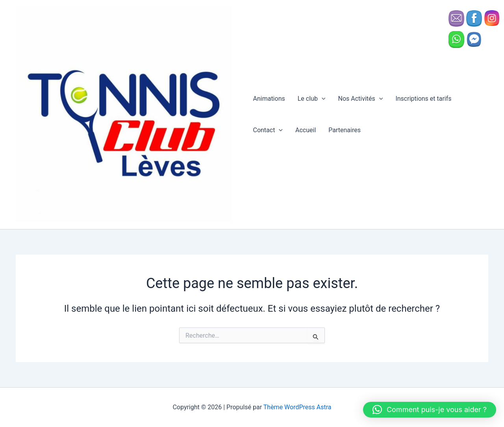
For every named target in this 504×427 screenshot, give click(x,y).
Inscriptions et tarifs (423, 99)
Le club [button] (312, 99)
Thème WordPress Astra (297, 407)
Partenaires (345, 130)
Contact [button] (268, 130)
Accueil (306, 130)
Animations (269, 99)
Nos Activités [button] (360, 99)
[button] (322, 99)
